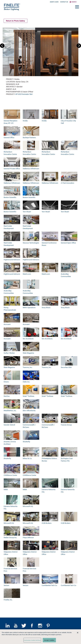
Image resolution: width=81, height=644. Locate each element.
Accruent (7, 324)
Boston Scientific (10, 197)
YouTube (16, 626)
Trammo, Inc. (28, 367)
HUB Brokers (47, 523)
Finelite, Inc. (8, 600)
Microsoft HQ (28, 506)
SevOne (7, 396)
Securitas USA (66, 367)
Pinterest (48, 626)
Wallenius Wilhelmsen (31, 168)
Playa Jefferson (28, 537)
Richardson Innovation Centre (10, 153)
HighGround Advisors (12, 260)
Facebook (32, 626)
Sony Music (46, 307)
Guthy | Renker (9, 353)
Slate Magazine (28, 353)
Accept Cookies (49, 640)
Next (79, 46)
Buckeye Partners (29, 137)
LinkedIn (8, 626)
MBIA (6, 489)
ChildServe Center (10, 475)
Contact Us (64, 2)
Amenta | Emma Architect (10, 443)
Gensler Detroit (9, 425)
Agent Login (54, 2)
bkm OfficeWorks (29, 410)
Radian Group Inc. (10, 537)
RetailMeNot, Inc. (10, 410)
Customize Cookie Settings (32, 640)
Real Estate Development (9, 227)
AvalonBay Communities (66, 275)
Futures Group (66, 425)
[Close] (78, 633)
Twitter (24, 626)
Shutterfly (26, 441)
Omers (6, 382)
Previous (2, 46)
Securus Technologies (31, 243)
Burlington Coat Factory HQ (67, 460)
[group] (40, 61)
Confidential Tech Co (49, 585)
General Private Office (12, 168)
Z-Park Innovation (67, 183)
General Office (9, 137)
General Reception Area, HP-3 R (10, 122)
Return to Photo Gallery (15, 21)
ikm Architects (28, 339)
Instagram (40, 626)
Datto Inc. (26, 382)
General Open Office (68, 243)
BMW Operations (29, 307)
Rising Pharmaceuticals (10, 309)
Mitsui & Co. (27, 458)
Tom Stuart (27, 212)
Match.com (27, 274)
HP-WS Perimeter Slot (24, 94)
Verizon (6, 585)
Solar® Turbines (28, 396)
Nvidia (25, 121)
